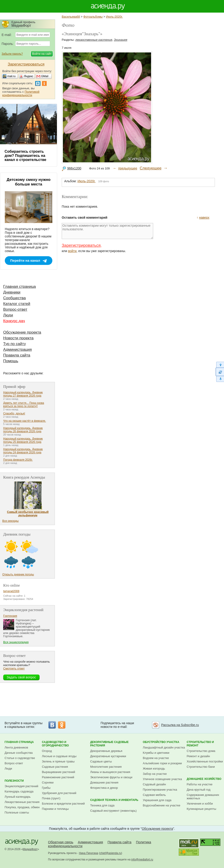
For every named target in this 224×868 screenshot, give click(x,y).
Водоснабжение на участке (162, 805)
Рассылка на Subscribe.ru (180, 725)
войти (72, 251)
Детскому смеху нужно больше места (29, 182)
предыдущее (128, 168)
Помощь (11, 361)
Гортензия (10, 616)
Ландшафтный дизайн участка (164, 747)
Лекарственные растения (22, 802)
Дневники (12, 292)
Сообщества (15, 298)
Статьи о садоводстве (20, 758)
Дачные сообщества (19, 753)
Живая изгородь (154, 769)
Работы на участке (200, 784)
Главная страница (20, 287)
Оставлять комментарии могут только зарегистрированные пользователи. (107, 231)
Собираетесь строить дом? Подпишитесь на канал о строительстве (25, 156)
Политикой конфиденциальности (21, 93)
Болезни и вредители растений (63, 804)
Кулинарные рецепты (201, 809)
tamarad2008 (11, 591)
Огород (47, 751)
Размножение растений (58, 777)
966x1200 (74, 168)
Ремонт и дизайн (198, 756)
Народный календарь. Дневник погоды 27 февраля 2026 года (23, 394)
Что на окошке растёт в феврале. (25, 421)
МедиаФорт (30, 849)
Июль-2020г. (114, 17)
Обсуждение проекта (22, 332)
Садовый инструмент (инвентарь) (113, 811)
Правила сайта (17, 355)
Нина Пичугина (88, 853)
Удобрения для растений (59, 793)
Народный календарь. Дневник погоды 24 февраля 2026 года (23, 451)
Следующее (151, 168)
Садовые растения (55, 767)
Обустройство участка (161, 742)
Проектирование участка (160, 790)
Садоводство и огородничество (55, 744)
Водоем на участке (156, 758)
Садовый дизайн (154, 784)
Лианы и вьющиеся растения (110, 772)
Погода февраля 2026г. (18, 460)
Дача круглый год (199, 790)
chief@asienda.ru (111, 853)
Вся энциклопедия (16, 642)
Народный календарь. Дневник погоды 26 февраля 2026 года (23, 430)
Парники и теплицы (55, 809)
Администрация (17, 350)
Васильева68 (71, 17)
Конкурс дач (14, 321)
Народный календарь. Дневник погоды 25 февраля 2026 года (23, 440)
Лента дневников (16, 747)
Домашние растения (104, 782)
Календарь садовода (19, 791)
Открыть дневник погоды (18, 574)
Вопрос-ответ (15, 309)
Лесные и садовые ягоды (59, 756)
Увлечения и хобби (200, 804)
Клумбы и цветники (156, 753)
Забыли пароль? (12, 54)
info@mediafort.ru (142, 860)
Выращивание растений (58, 772)
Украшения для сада (157, 800)
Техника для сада (102, 805)
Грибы (46, 788)
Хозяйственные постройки (205, 761)
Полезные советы (17, 812)
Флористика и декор (104, 788)
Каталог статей (17, 304)
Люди (8, 315)
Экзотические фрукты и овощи (111, 777)
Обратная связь (61, 842)
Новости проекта (18, 338)
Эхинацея (121, 40)
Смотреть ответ (14, 668)
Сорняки (48, 782)
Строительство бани (201, 767)
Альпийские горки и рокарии (162, 763)
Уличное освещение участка (162, 779)
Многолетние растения (106, 767)
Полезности (14, 781)
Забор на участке (155, 774)
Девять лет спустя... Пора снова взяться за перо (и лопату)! (24, 405)
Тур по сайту (15, 344)
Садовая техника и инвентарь (114, 800)
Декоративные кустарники (108, 756)
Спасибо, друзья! (14, 414)
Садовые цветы (101, 761)
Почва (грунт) (51, 798)
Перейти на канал (25, 260)
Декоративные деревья (106, 751)
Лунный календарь (18, 797)
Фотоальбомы (93, 17)
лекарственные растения (94, 40)
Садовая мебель (154, 795)
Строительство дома (201, 751)
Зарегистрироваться (81, 245)
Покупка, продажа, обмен (22, 807)
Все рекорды (10, 521)
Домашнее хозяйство (204, 779)
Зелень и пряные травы (58, 761)
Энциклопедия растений (21, 786)
